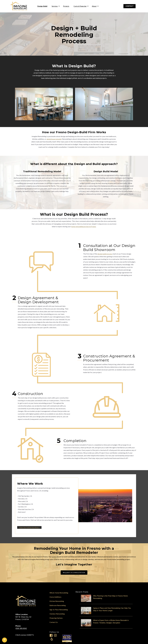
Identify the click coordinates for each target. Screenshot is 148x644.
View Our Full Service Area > (29, 527)
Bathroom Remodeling (58, 605)
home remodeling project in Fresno (84, 226)
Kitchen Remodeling (57, 601)
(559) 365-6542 (21, 628)
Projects (66, 6)
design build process (105, 254)
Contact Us (54, 622)
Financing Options (56, 618)
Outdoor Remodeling (57, 614)
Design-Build (42, 6)
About (94, 6)
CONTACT (129, 6)
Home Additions (55, 597)
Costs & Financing (80, 6)
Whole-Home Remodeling (59, 593)
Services (55, 6)
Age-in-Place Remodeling (59, 610)
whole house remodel (54, 139)
